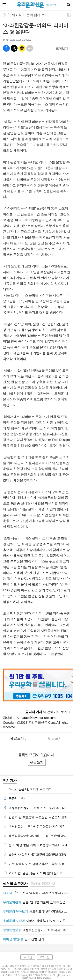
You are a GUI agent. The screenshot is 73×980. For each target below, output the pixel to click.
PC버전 (45, 957)
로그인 (28, 957)
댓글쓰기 (55, 738)
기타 (30, 48)
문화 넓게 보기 (37, 15)
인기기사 (10, 781)
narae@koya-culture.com (38, 718)
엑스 (14, 48)
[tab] (15, 884)
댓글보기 (18, 738)
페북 (6, 48)
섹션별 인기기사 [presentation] (43, 884)
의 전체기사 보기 (46, 712)
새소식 (16, 15)
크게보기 (62, 48)
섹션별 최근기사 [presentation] (15, 884)
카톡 (22, 48)
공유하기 (69, 15)
